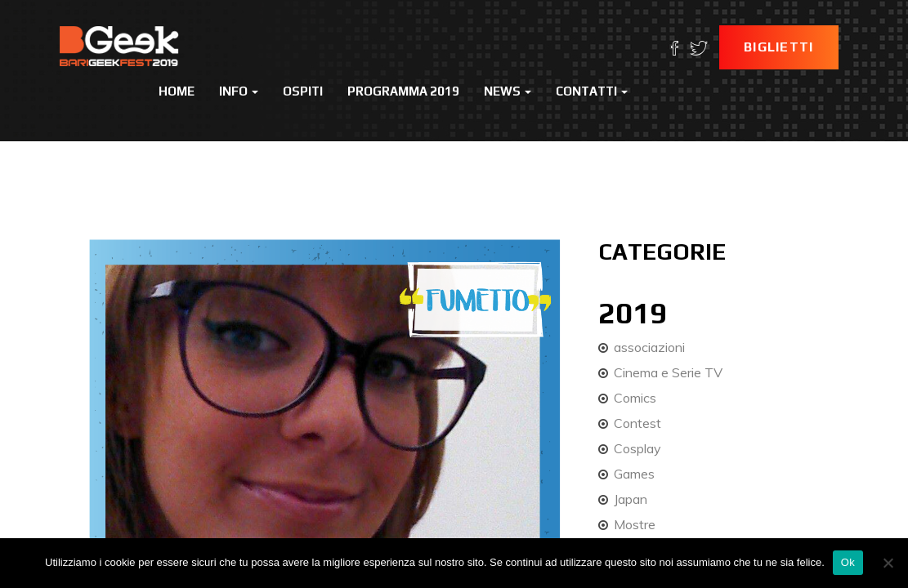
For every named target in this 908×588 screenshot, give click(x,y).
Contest (637, 423)
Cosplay (637, 448)
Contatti (592, 91)
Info (239, 91)
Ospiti (303, 91)
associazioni (649, 347)
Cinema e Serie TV (668, 372)
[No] (888, 563)
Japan (631, 499)
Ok (848, 562)
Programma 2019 (403, 91)
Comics (635, 398)
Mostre (635, 524)
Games (634, 474)
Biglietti (779, 47)
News (508, 91)
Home (177, 91)
